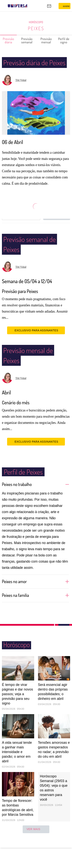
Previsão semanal (27, 40)
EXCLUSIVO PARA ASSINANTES (36, 340)
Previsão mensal (46, 40)
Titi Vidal (21, 90)
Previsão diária (9, 40)
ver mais (36, 839)
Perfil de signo (64, 40)
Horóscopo (36, 22)
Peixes (36, 28)
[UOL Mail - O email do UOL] (49, 6)
